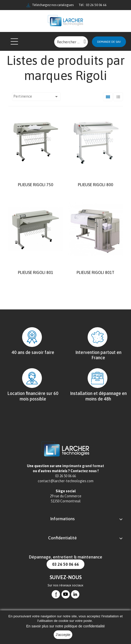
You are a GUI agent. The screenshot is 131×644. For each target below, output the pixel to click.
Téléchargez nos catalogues (50, 5)
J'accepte (63, 635)
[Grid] (108, 97)
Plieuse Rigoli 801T (95, 272)
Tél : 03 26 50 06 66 (93, 5)
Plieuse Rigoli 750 (36, 185)
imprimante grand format (83, 466)
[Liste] (118, 97)
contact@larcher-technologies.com (66, 481)
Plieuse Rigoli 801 (36, 272)
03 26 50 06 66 (65, 564)
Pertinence (36, 97)
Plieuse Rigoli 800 (95, 185)
